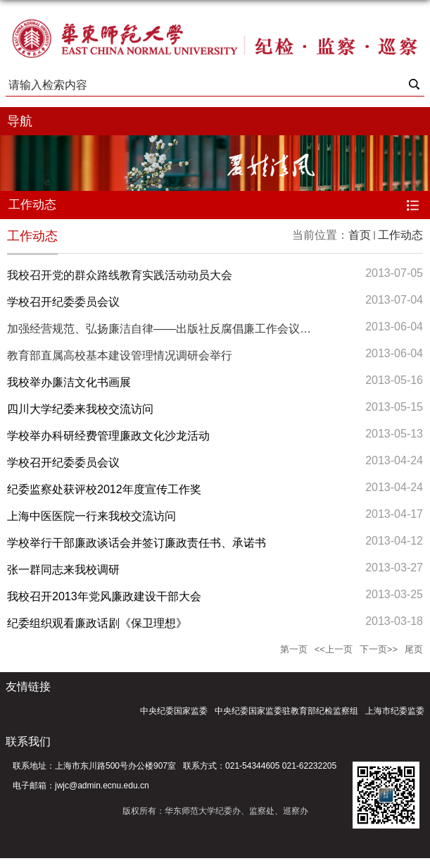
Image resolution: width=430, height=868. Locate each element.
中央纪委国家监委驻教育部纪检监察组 (286, 711)
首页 (360, 235)
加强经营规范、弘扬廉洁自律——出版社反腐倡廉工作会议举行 (165, 329)
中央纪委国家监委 (174, 711)
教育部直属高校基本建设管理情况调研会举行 (120, 355)
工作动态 (400, 235)
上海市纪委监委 (395, 711)
